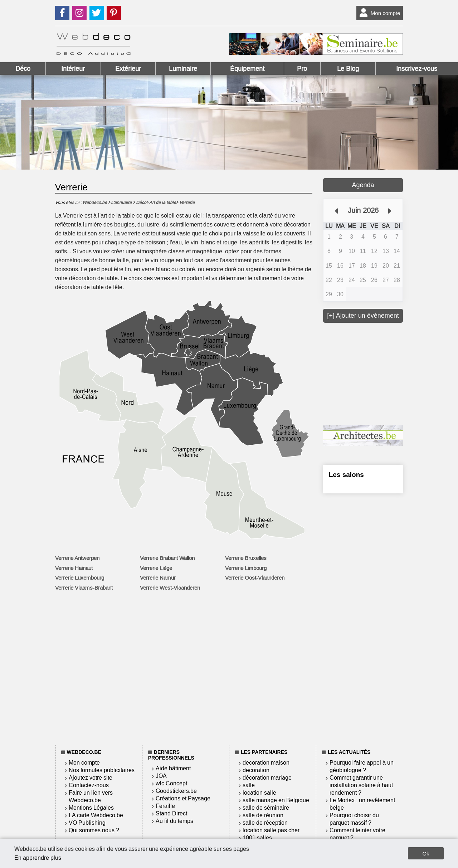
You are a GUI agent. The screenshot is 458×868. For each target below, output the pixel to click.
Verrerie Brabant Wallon (167, 558)
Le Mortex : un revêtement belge (362, 804)
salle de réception (265, 823)
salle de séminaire (266, 808)
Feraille (165, 806)
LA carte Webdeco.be (96, 815)
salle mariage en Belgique (276, 800)
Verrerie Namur (158, 578)
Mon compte (378, 13)
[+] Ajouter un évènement (363, 316)
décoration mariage (267, 778)
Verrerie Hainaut (74, 568)
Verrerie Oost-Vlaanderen (255, 578)
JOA (161, 776)
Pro (302, 69)
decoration (256, 770)
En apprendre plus (38, 858)
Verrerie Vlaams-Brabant (84, 588)
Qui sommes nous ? (94, 830)
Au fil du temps (174, 821)
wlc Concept (171, 783)
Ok (426, 854)
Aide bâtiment (173, 768)
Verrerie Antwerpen (77, 558)
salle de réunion (263, 815)
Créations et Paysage (183, 798)
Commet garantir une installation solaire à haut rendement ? (361, 785)
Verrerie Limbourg (246, 568)
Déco (23, 69)
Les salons (346, 475)
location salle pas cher (271, 830)
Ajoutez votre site (91, 778)
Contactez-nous (89, 785)
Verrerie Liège (156, 568)
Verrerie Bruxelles (246, 558)
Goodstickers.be (176, 791)
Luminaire (183, 69)
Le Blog (348, 69)
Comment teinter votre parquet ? (357, 834)
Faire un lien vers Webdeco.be (91, 796)
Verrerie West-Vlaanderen (170, 588)
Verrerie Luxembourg (80, 578)
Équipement (247, 69)
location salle (259, 793)
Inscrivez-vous (417, 69)
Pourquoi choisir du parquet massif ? (354, 819)
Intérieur (73, 69)
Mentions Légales (91, 808)
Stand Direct (171, 813)
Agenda (363, 185)
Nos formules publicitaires (102, 770)
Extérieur (128, 69)
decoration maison (266, 763)
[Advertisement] (377, 373)
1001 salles (257, 838)
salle (249, 785)
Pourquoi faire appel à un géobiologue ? (362, 766)
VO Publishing (87, 823)
